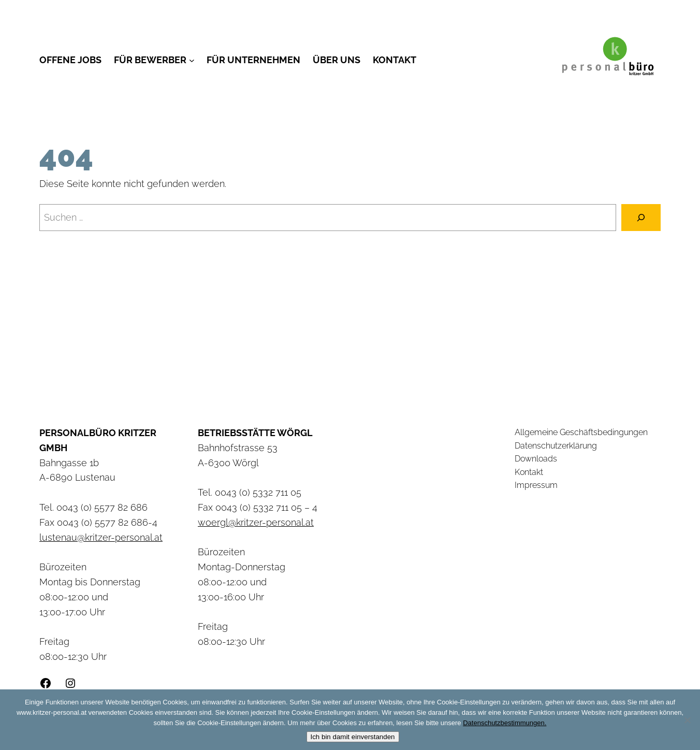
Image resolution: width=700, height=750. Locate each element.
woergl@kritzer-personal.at (256, 522)
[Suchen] (641, 218)
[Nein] (687, 720)
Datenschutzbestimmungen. (505, 723)
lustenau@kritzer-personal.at (101, 537)
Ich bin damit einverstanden (353, 737)
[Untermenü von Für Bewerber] (192, 60)
